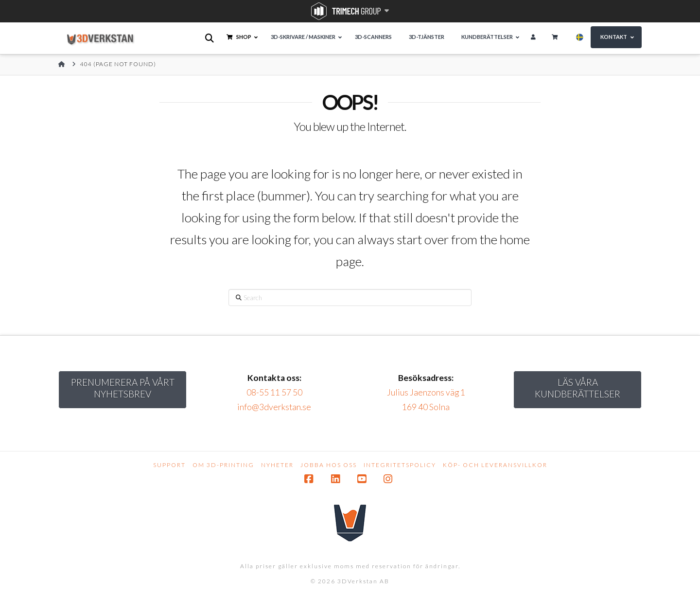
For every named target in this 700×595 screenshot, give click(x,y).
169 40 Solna (426, 407)
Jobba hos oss (329, 465)
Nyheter (277, 465)
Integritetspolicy (400, 465)
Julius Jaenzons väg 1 (426, 392)
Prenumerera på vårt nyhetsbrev (123, 388)
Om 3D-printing (223, 465)
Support (169, 465)
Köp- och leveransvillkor (495, 465)
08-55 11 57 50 (274, 392)
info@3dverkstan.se (274, 407)
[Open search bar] (210, 38)
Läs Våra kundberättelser (577, 388)
